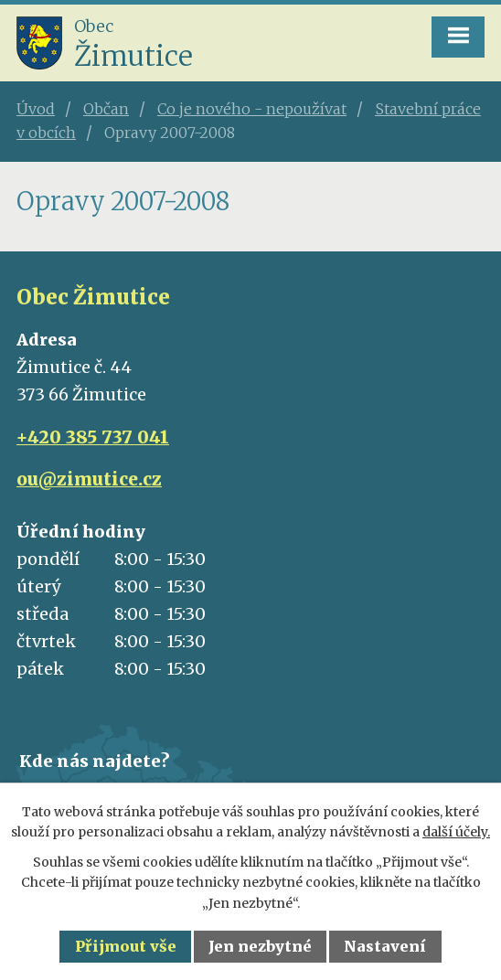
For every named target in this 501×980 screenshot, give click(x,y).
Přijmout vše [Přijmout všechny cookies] (126, 946)
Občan (106, 109)
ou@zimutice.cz (89, 479)
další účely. (456, 832)
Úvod (36, 109)
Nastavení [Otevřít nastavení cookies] (385, 946)
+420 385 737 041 (93, 437)
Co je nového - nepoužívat (252, 109)
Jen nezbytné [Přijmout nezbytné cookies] (260, 946)
